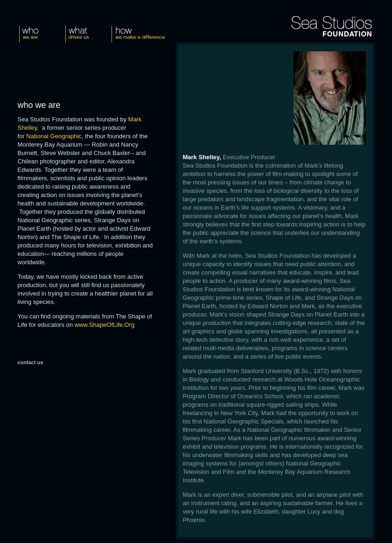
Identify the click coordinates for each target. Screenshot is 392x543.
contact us (31, 362)
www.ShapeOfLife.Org (105, 325)
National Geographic (54, 136)
